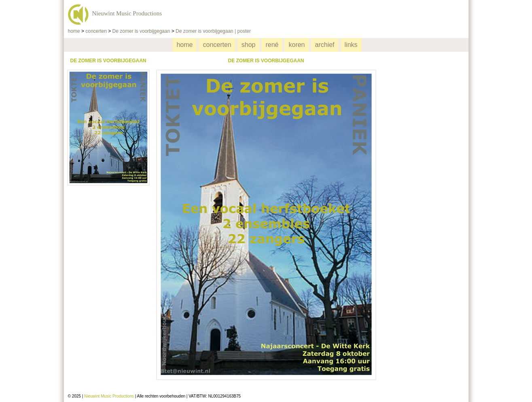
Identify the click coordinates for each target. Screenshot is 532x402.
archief (325, 45)
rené (272, 45)
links (351, 45)
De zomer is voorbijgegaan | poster (213, 31)
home (74, 31)
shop (249, 45)
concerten (96, 31)
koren (297, 45)
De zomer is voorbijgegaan (141, 31)
